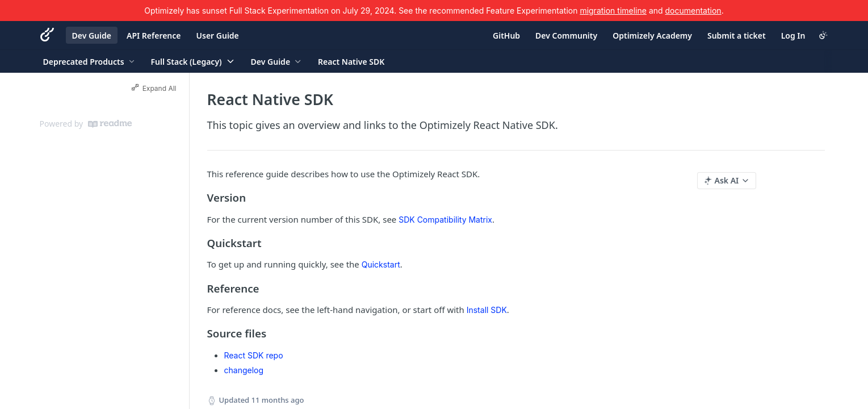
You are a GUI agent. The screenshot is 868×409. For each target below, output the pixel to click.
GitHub (506, 36)
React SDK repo (254, 355)
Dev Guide (92, 36)
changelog (244, 370)
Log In (793, 36)
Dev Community (566, 36)
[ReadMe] (110, 124)
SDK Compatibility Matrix (445, 220)
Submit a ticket (737, 36)
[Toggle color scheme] (823, 35)
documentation (693, 11)
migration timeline (613, 11)
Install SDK (487, 310)
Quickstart (381, 264)
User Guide (218, 36)
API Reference (154, 36)
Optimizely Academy (652, 36)
